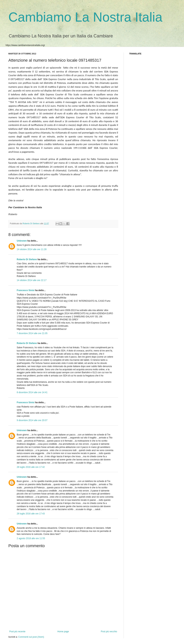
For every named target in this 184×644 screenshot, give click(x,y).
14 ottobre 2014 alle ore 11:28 (32, 249)
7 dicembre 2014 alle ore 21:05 (32, 333)
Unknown (22, 241)
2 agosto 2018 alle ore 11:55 (31, 538)
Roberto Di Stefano (31, 223)
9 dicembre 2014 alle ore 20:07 (32, 420)
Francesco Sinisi (26, 290)
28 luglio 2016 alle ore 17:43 (31, 514)
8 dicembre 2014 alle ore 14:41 (32, 392)
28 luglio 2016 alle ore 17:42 (31, 467)
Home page (63, 632)
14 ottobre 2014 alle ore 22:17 (32, 280)
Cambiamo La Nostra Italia (85, 17)
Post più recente (17, 632)
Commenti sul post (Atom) (31, 637)
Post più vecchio (109, 632)
